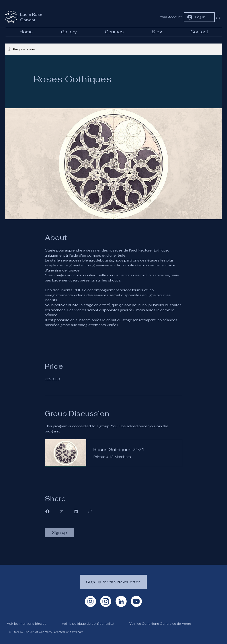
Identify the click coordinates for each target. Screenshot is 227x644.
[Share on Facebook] (47, 511)
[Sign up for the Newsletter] (113, 582)
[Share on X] (62, 511)
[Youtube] (136, 601)
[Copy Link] (90, 511)
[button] (218, 17)
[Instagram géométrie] (106, 601)
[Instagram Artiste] (90, 601)
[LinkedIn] (121, 601)
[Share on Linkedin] (76, 511)
